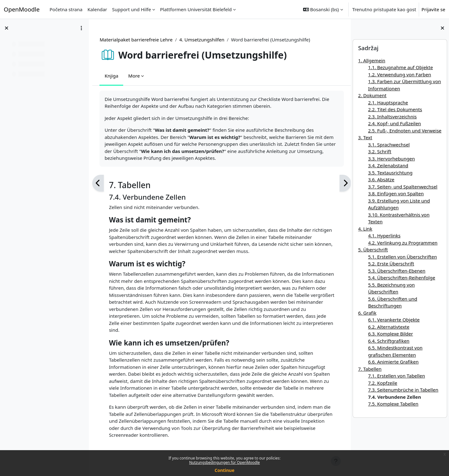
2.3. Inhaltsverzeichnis (392, 117)
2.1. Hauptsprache (388, 102)
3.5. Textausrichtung (390, 173)
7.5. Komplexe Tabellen (393, 404)
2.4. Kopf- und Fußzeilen (394, 123)
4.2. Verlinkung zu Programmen (403, 243)
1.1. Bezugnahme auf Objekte (400, 67)
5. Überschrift (373, 250)
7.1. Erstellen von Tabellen (396, 376)
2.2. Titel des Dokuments (395, 109)
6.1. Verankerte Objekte (394, 320)
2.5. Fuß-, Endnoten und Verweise (405, 131)
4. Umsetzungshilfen (203, 40)
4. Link (365, 229)
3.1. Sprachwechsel (389, 145)
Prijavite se (433, 9)
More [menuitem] (135, 76)
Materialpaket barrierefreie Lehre (138, 40)
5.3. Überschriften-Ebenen (397, 271)
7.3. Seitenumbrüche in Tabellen (403, 390)
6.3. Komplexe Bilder (390, 334)
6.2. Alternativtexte (389, 327)
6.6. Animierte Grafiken (393, 362)
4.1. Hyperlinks (384, 236)
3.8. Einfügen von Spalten (396, 193)
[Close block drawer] (442, 28)
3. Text (365, 137)
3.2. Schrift (379, 151)
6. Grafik (367, 313)
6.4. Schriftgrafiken (389, 341)
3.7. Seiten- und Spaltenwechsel (403, 187)
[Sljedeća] (340, 183)
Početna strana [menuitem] (66, 9)
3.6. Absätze (381, 179)
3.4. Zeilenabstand (388, 165)
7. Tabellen (370, 369)
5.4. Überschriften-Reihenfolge (401, 278)
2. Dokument (372, 95)
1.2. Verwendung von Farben (399, 74)
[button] (323, 9)
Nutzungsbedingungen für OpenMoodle (225, 462)
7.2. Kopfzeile (383, 383)
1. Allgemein (372, 60)
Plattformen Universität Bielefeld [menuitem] (196, 9)
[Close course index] (7, 28)
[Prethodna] (100, 183)
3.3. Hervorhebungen (391, 159)
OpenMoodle (22, 9)
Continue (224, 470)
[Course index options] (81, 28)
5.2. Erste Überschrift (391, 264)
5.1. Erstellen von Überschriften (402, 257)
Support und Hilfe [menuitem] (132, 9)
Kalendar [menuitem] (97, 9)
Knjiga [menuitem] (113, 76)
